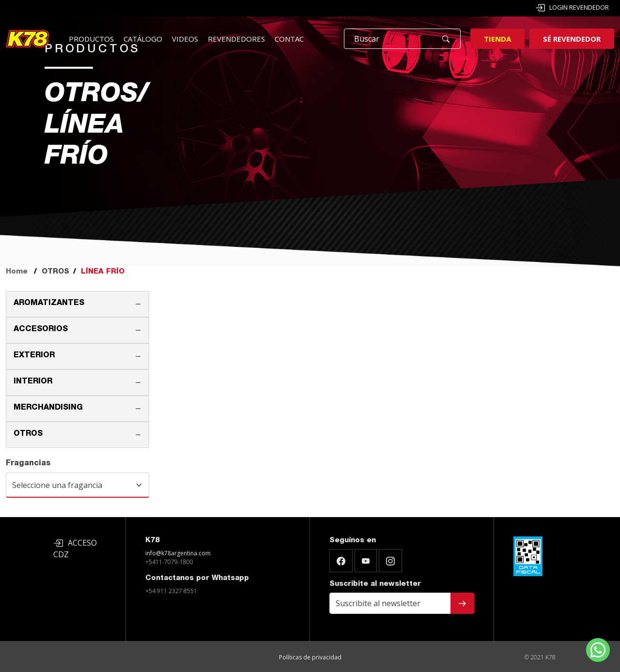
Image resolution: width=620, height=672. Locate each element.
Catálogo (143, 39)
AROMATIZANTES (49, 304)
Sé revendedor (572, 39)
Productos (91, 39)
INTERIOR (33, 382)
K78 (152, 541)
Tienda (497, 39)
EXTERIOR (34, 356)
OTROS (28, 434)
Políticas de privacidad (310, 657)
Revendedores (236, 39)
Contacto (294, 39)
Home (17, 272)
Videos (185, 39)
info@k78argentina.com (178, 553)
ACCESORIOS (41, 330)
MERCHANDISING (48, 408)
